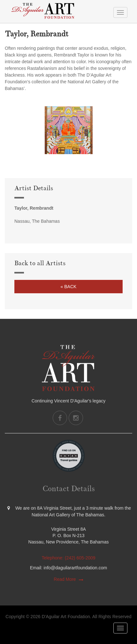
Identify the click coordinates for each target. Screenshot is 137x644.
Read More (65, 579)
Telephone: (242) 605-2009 (68, 558)
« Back (69, 287)
